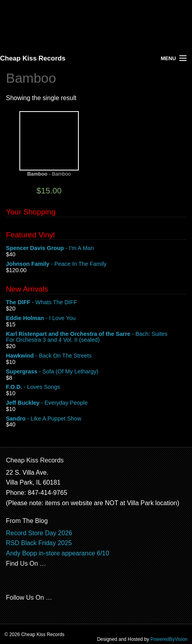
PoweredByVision (169, 639)
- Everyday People (96, 403)
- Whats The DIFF (96, 303)
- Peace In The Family (96, 264)
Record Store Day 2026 (39, 533)
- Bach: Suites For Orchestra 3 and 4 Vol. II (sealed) (96, 337)
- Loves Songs (96, 387)
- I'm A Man (96, 248)
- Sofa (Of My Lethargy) (96, 372)
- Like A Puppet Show (96, 419)
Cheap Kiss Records (33, 58)
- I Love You (96, 318)
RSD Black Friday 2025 (39, 543)
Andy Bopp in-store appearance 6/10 (58, 553)
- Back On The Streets (96, 356)
